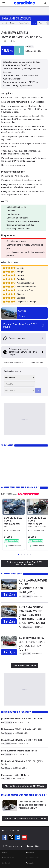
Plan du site (30, 863)
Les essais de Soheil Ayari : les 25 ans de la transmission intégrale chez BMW (32, 805)
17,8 (9, 652)
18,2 (9, 594)
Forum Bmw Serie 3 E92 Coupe (16, 712)
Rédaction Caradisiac (8, 858)
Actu (41, 23)
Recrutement (6, 863)
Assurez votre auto (36, 362)
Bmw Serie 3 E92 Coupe (17, 18)
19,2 (9, 621)
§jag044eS (27, 596)
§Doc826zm (27, 627)
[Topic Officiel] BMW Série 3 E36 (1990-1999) (22, 719)
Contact (4, 853)
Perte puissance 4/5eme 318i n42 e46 (19, 751)
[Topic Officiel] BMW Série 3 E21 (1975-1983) (22, 740)
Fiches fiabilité (24, 23)
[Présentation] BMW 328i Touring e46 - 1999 (22, 729)
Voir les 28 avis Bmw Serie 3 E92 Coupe (20, 326)
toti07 (31, 47)
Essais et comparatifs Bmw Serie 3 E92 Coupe (24, 795)
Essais (13, 23)
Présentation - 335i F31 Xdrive (15, 775)
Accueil (4, 23)
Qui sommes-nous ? (33, 858)
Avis (34, 23)
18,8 (8, 50)
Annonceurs (30, 853)
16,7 (22, 311)
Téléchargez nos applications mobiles (22, 846)
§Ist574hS (27, 654)
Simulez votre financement (13, 362)
